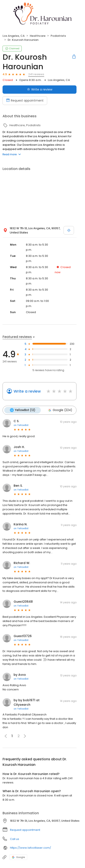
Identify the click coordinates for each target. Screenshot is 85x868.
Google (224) (60, 410)
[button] (25, 736)
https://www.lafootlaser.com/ (30, 848)
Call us (15, 839)
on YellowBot (21, 425)
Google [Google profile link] (18, 857)
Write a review (27, 391)
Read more (12, 154)
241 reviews (36, 74)
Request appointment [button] (25, 830)
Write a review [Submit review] (40, 89)
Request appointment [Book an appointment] (25, 100)
